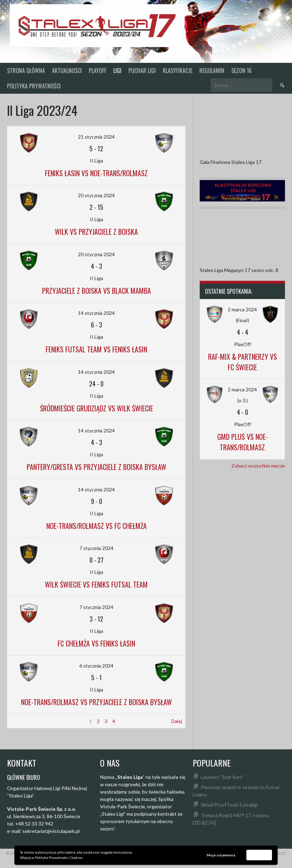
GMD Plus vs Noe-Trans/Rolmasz (243, 442)
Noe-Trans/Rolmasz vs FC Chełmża (97, 526)
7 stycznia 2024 (96, 548)
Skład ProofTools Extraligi (229, 805)
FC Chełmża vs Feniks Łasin (96, 643)
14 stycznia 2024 (96, 313)
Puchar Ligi (142, 71)
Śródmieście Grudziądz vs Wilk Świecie (97, 408)
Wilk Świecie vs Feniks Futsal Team (96, 584)
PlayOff (98, 71)
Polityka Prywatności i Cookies (59, 857)
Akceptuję (259, 855)
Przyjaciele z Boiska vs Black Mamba (97, 291)
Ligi (117, 71)
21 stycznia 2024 (96, 137)
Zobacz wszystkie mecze (258, 466)
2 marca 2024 (242, 309)
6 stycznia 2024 (96, 666)
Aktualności (67, 71)
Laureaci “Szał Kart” (222, 777)
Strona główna (26, 71)
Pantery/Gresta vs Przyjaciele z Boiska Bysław (97, 467)
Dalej (177, 721)
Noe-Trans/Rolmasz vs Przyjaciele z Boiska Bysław (97, 702)
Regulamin (212, 71)
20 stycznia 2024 (96, 195)
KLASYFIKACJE (178, 71)
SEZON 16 (241, 71)
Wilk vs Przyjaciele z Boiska (96, 232)
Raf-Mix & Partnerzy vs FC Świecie (243, 362)
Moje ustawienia (221, 855)
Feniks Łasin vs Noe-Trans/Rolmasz (96, 173)
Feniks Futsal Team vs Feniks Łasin (96, 349)
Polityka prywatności (34, 86)
